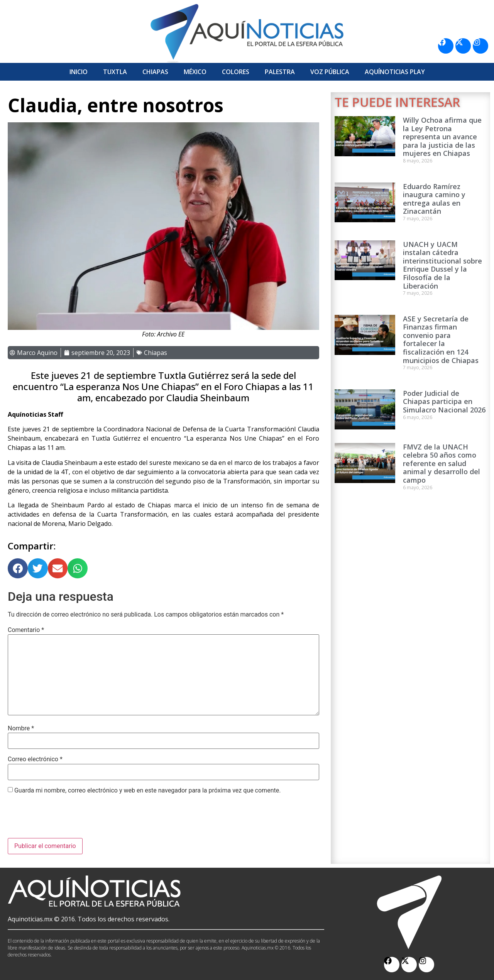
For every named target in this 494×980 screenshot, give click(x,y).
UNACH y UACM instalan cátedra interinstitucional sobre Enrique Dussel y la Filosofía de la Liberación (442, 265)
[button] (18, 568)
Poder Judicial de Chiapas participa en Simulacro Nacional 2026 (444, 401)
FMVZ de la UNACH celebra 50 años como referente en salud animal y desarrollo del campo (442, 463)
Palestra (280, 72)
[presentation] (66, 819)
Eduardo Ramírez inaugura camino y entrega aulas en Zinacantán (434, 199)
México (195, 72)
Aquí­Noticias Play (395, 72)
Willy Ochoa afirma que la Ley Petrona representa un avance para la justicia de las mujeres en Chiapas (442, 137)
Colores (236, 72)
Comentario (26, 630)
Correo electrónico (35, 759)
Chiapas (155, 72)
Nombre (21, 728)
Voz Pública (330, 72)
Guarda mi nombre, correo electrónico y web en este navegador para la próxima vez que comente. (147, 791)
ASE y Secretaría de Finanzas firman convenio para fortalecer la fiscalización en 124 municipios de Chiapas (441, 340)
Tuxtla (115, 72)
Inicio (79, 72)
